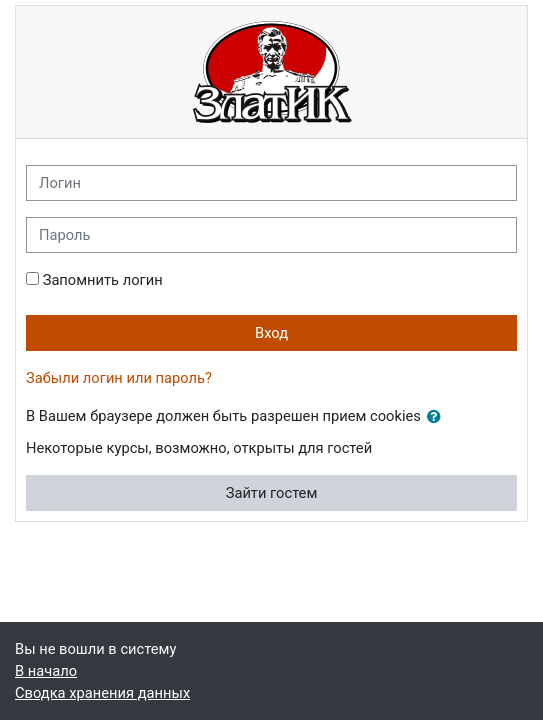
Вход (271, 333)
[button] (438, 417)
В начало (46, 671)
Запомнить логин (103, 280)
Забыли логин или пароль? (119, 378)
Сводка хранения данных (102, 693)
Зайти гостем (272, 493)
